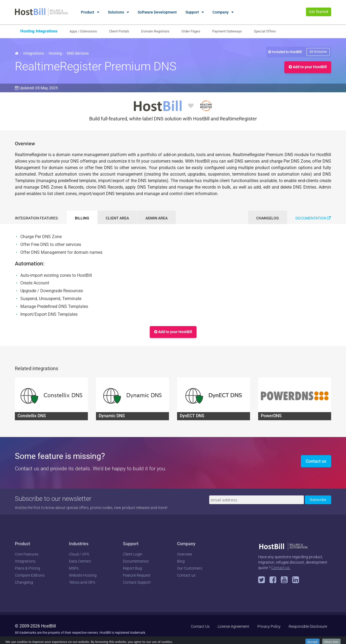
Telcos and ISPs (82, 582)
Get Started (319, 12)
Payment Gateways (227, 31)
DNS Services (78, 53)
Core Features (27, 554)
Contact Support (137, 582)
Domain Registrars (155, 31)
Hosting (55, 53)
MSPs (74, 568)
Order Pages (191, 31)
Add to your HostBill (308, 67)
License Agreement (233, 626)
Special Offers (265, 31)
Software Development (157, 12)
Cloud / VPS (79, 554)
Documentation (313, 218)
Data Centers (80, 561)
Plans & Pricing (27, 568)
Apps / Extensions (83, 31)
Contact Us (200, 626)
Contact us (316, 461)
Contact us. (281, 568)
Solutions (116, 12)
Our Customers (190, 568)
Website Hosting (83, 575)
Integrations (34, 53)
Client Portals (119, 31)
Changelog (24, 582)
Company (221, 12)
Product (88, 12)
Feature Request (137, 575)
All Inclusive (318, 52)
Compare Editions (30, 575)
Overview (185, 554)
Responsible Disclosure (308, 626)
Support (192, 12)
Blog (181, 561)
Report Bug (132, 568)
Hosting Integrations (39, 31)
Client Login (133, 554)
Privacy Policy (269, 626)
